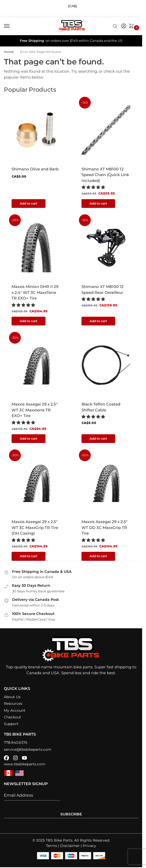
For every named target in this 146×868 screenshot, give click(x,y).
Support (11, 724)
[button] (132, 26)
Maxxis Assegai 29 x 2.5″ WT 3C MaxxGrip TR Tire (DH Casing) (35, 528)
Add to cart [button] (29, 203)
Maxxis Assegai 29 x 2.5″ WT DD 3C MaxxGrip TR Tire (104, 528)
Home (9, 52)
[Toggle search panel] (115, 26)
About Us (12, 697)
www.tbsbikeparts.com (25, 764)
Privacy (89, 846)
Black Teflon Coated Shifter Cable (101, 407)
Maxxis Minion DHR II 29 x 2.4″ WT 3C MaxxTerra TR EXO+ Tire (35, 292)
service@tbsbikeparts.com (28, 749)
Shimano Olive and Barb (35, 169)
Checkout (12, 717)
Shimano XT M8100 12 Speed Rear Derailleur (103, 290)
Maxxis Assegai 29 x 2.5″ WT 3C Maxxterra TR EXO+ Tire (35, 410)
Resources (13, 704)
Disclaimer (70, 846)
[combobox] (74, 6)
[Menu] (12, 26)
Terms (52, 846)
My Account (15, 710)
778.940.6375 (16, 743)
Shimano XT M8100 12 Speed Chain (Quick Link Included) (105, 175)
